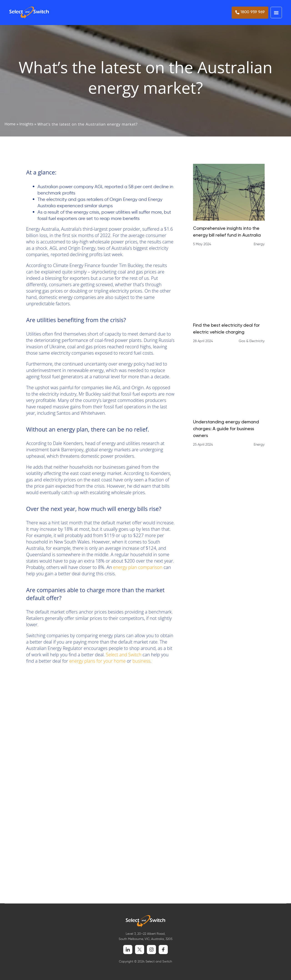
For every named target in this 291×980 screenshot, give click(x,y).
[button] (276, 13)
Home (10, 124)
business (142, 661)
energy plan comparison (138, 567)
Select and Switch (123, 655)
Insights (26, 124)
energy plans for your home (97, 661)
